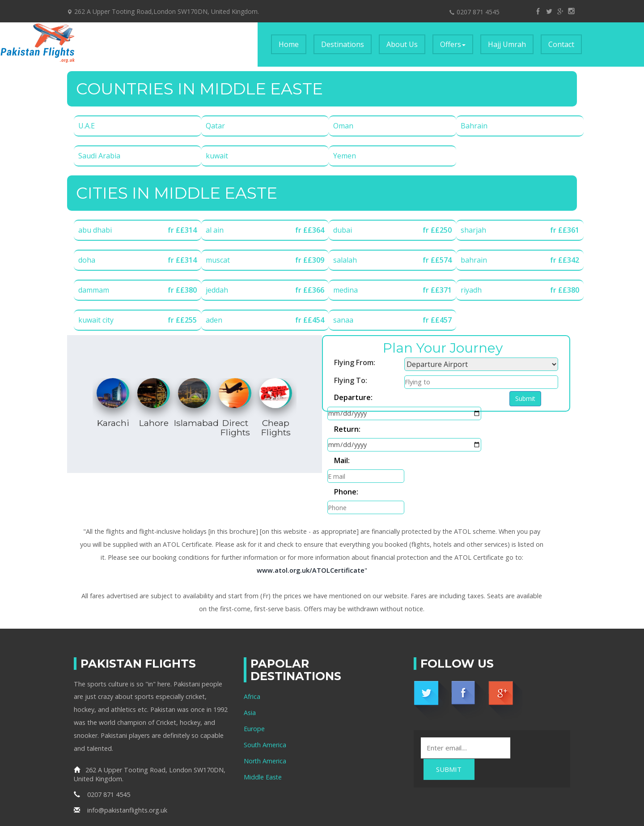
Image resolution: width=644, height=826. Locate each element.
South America (265, 701)
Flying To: (351, 380)
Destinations (343, 44)
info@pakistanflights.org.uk (121, 767)
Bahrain (474, 126)
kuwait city (96, 320)
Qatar (215, 126)
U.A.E (87, 126)
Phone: (462, 434)
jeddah (217, 290)
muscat (218, 260)
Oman (343, 126)
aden (214, 320)
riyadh (471, 290)
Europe (254, 685)
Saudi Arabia (99, 156)
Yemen (345, 156)
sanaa (343, 320)
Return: (347, 416)
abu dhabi (95, 230)
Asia (250, 669)
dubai (343, 230)
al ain (215, 230)
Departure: (353, 398)
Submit (343, 452)
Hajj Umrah (507, 44)
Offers (453, 44)
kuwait (217, 156)
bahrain (474, 260)
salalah (345, 260)
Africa (252, 653)
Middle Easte (263, 733)
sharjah (473, 230)
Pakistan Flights (420, 790)
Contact (561, 44)
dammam (94, 290)
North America (265, 717)
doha (87, 260)
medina (345, 290)
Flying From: (355, 362)
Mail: (342, 434)
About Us (402, 44)
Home (292, 44)
